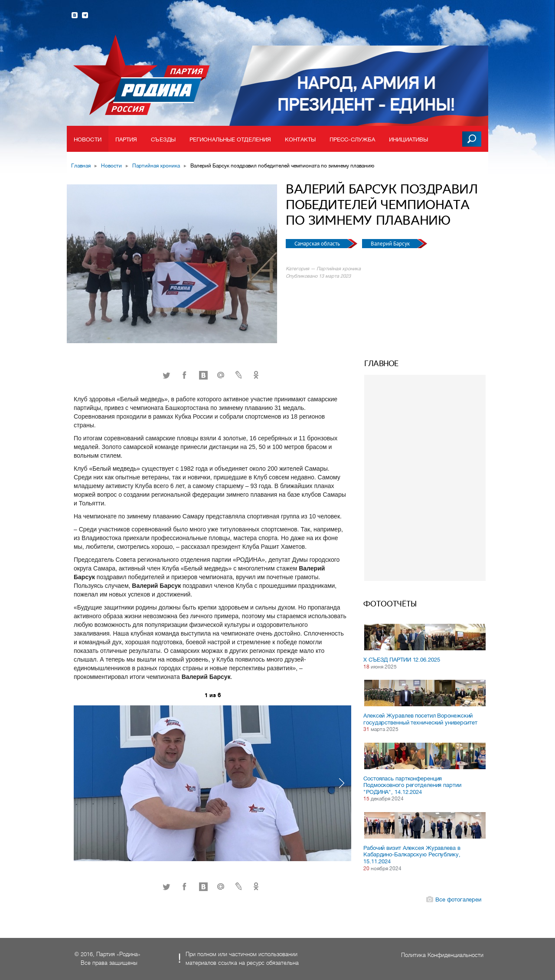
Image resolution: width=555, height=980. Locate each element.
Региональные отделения (230, 139)
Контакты (300, 139)
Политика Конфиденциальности (442, 955)
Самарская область (318, 244)
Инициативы (408, 139)
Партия (126, 139)
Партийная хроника (156, 166)
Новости (88, 139)
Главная (81, 166)
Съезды (163, 139)
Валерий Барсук (391, 244)
